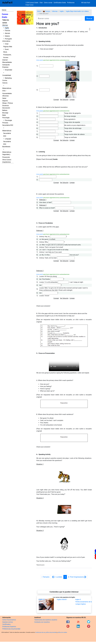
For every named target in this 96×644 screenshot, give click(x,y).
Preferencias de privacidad (11, 629)
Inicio (4, 10)
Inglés (7, 28)
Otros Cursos (7, 160)
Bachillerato (6, 147)
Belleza (5, 110)
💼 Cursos (46, 11)
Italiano (7, 36)
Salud (4, 98)
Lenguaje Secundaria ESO (7, 142)
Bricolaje (5, 113)
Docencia (5, 106)
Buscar (89, 18)
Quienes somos (8, 622)
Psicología (6, 118)
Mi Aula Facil (86, 3)
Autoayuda (6, 65)
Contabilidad (7, 75)
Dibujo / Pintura (8, 103)
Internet (5, 60)
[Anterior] (57, 577)
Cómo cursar (48, 3)
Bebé (4, 115)
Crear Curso (29, 5)
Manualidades (7, 62)
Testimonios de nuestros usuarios (46, 620)
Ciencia (5, 83)
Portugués (8, 39)
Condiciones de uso (40, 632)
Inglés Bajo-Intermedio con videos (77, 11)
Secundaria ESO (8, 125)
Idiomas (5, 25)
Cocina (5, 80)
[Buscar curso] (59, 18)
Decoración (6, 108)
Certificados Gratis (60, 3)
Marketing (8, 78)
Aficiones (5, 96)
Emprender (9, 70)
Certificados (6, 624)
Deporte (5, 101)
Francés (7, 31)
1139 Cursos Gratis (32, 3)
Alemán (7, 33)
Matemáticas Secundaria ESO (7, 133)
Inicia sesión (40, 60)
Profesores (71, 3)
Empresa (5, 67)
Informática (6, 41)
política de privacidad (51, 632)
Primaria (5, 123)
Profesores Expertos (9, 627)
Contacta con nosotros (42, 622)
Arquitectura (6, 162)
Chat (41, 3)
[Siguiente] (77, 577)
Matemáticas (7, 88)
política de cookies (62, 632)
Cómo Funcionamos (9, 620)
